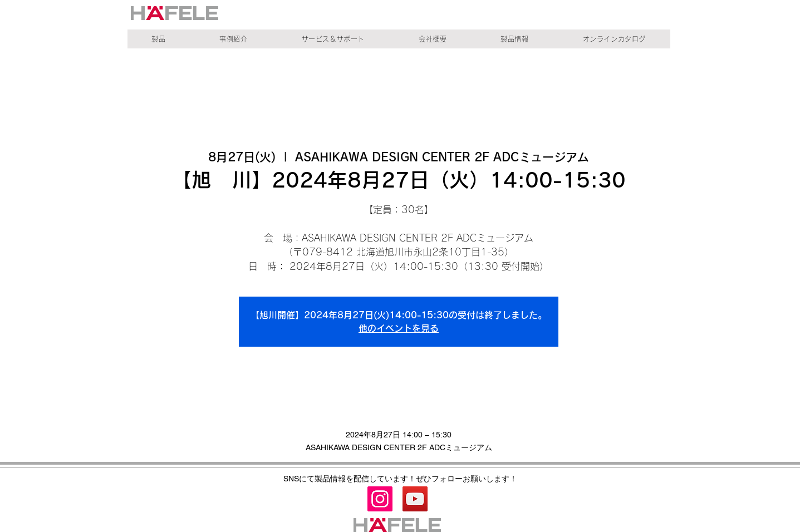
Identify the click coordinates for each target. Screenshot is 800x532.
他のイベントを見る (399, 328)
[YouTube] (415, 499)
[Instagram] (380, 499)
